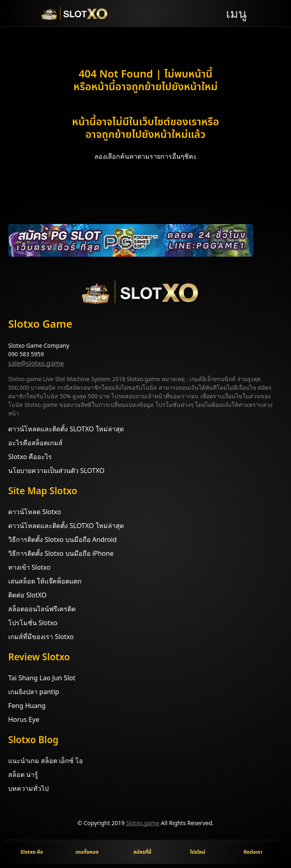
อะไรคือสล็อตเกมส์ (35, 443)
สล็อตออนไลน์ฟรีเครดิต (42, 609)
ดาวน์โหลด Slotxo (35, 512)
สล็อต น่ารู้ (23, 775)
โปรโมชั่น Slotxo (33, 623)
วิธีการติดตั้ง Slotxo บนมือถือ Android (63, 539)
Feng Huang (27, 706)
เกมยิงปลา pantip (34, 692)
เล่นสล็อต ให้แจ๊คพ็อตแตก (45, 581)
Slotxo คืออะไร (30, 457)
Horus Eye (24, 719)
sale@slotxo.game (36, 363)
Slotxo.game (143, 823)
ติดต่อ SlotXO (27, 595)
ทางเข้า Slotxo (29, 567)
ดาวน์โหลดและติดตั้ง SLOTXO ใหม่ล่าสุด (66, 429)
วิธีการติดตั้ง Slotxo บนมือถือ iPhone (61, 553)
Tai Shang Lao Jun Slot (42, 678)
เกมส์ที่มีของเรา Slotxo (41, 637)
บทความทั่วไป (28, 788)
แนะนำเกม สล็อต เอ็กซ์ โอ (46, 761)
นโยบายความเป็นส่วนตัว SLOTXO (56, 471)
